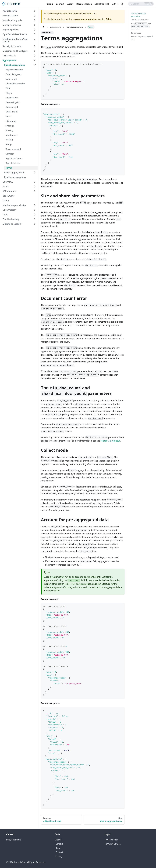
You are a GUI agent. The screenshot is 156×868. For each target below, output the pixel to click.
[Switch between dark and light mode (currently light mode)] (122, 4)
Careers (59, 844)
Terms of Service (113, 844)
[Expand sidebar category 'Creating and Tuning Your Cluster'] (35, 40)
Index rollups (85, 584)
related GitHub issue (110, 441)
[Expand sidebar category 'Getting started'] (35, 16)
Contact (59, 852)
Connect (60, 4)
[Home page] (43, 27)
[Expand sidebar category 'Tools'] (35, 215)
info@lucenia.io (14, 840)
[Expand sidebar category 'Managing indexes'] (35, 25)
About (70, 4)
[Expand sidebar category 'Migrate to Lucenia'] (35, 224)
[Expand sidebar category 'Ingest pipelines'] (35, 30)
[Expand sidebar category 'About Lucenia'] (35, 11)
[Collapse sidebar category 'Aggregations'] (35, 60)
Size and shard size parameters (138, 15)
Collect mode (136, 33)
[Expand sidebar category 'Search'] (35, 186)
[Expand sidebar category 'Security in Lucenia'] (35, 46)
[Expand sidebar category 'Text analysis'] (35, 56)
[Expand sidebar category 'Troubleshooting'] (35, 219)
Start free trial (102, 4)
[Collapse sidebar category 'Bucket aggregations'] (35, 65)
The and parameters (141, 26)
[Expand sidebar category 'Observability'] (35, 210)
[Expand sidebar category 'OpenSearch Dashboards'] (35, 34)
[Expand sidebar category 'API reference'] (35, 191)
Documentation (84, 4)
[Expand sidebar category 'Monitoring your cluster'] (35, 205)
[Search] (141, 4)
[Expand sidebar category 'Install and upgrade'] (35, 20)
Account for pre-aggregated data (142, 38)
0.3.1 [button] (114, 4)
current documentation (85, 19)
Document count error (140, 20)
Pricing (49, 4)
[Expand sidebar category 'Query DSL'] (35, 182)
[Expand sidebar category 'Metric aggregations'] (35, 172)
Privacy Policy (111, 840)
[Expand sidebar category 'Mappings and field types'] (35, 51)
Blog (58, 848)
